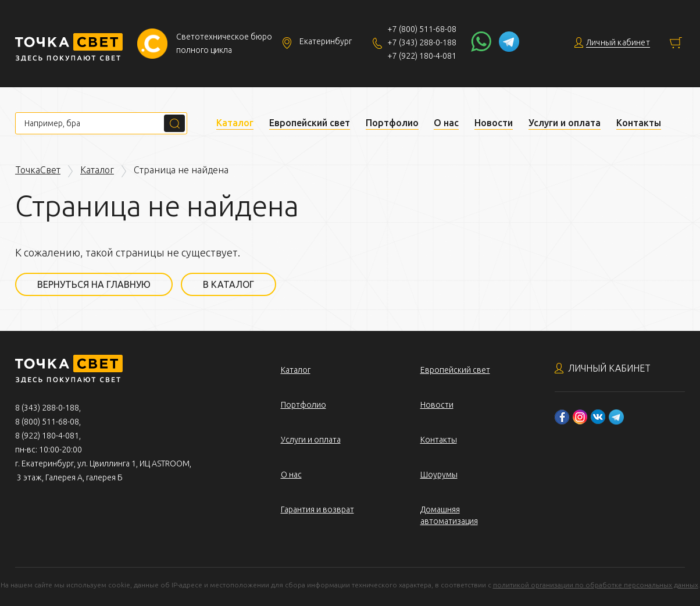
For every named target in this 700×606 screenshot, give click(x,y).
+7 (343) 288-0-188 (422, 42)
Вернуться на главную (94, 284)
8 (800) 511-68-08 (47, 422)
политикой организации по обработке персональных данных (596, 585)
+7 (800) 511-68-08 (422, 29)
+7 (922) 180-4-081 (422, 56)
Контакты (639, 123)
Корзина (676, 43)
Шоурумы (439, 475)
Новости (494, 123)
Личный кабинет (609, 368)
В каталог (228, 284)
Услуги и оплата (565, 123)
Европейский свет (310, 123)
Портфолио (392, 123)
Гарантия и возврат (317, 509)
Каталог (235, 123)
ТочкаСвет (38, 170)
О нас (446, 123)
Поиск (174, 123)
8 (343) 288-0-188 (47, 408)
